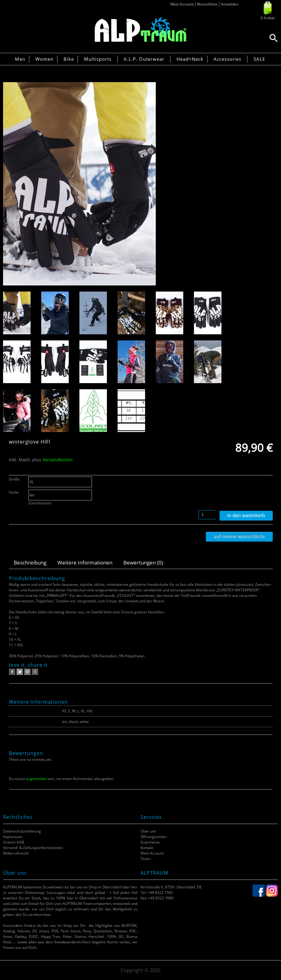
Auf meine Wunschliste (239, 536)
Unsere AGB (14, 842)
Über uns (148, 831)
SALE (259, 59)
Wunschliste (207, 4)
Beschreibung (30, 563)
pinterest (27, 672)
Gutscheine (150, 842)
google (35, 672)
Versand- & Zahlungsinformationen (33, 848)
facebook (12, 672)
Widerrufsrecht (16, 853)
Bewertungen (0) (143, 563)
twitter (20, 672)
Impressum (13, 837)
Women (44, 59)
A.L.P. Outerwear (144, 59)
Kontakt (147, 848)
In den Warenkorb (246, 515)
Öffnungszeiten (153, 837)
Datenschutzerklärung (22, 831)
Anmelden (230, 4)
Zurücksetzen (40, 503)
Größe (14, 479)
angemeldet (36, 779)
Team (145, 859)
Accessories (227, 59)
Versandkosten (58, 460)
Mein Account (182, 4)
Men (20, 59)
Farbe (14, 492)
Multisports (98, 59)
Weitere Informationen (85, 563)
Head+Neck (190, 59)
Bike (69, 59)
